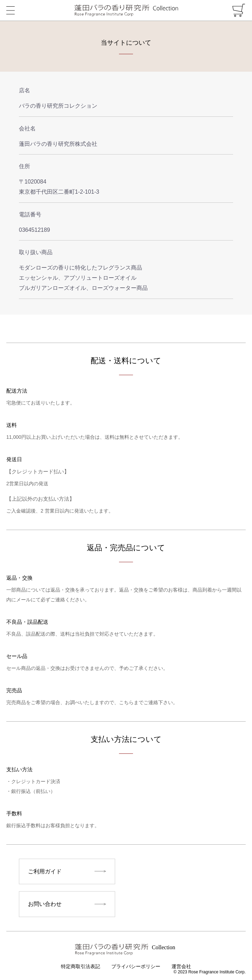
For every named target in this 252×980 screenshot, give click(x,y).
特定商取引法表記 (80, 967)
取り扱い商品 (36, 252)
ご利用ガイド (45, 871)
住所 (24, 166)
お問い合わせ (45, 904)
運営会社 (181, 967)
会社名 (27, 128)
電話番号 (30, 214)
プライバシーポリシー (136, 967)
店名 (24, 90)
